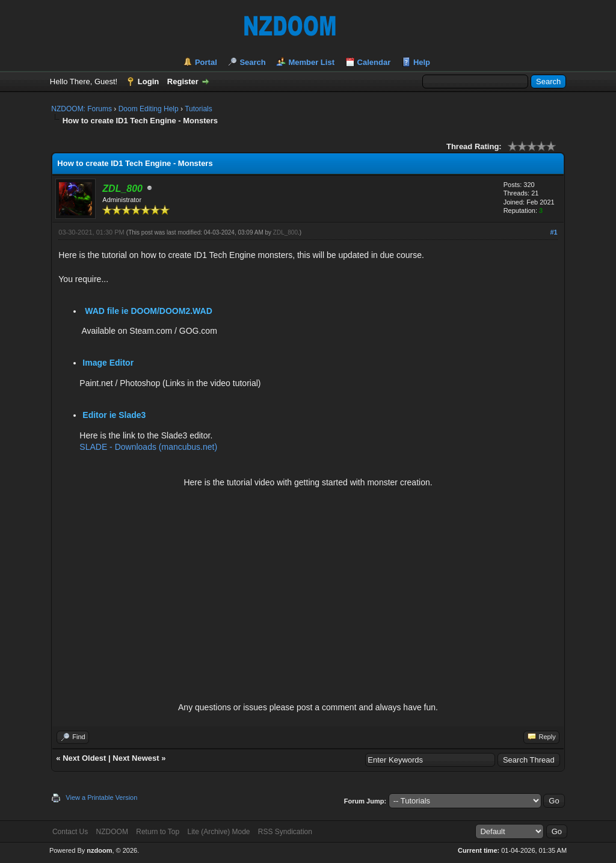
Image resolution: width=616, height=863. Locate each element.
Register (183, 81)
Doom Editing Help (149, 109)
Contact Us (70, 832)
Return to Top (158, 832)
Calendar (374, 62)
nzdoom (99, 850)
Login (148, 81)
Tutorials (199, 109)
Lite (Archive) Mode (218, 832)
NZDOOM (112, 832)
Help (422, 62)
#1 (553, 232)
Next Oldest (84, 758)
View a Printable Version (101, 797)
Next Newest (136, 758)
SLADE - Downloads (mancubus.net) (148, 447)
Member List (311, 62)
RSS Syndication (285, 832)
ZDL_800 (285, 232)
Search (252, 62)
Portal (206, 62)
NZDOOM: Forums (82, 109)
